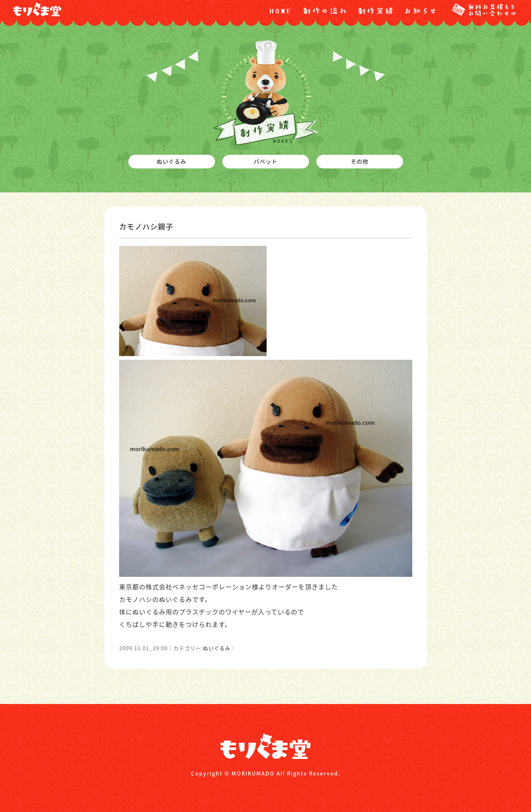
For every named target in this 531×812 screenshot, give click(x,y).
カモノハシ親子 (146, 226)
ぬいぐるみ (217, 648)
